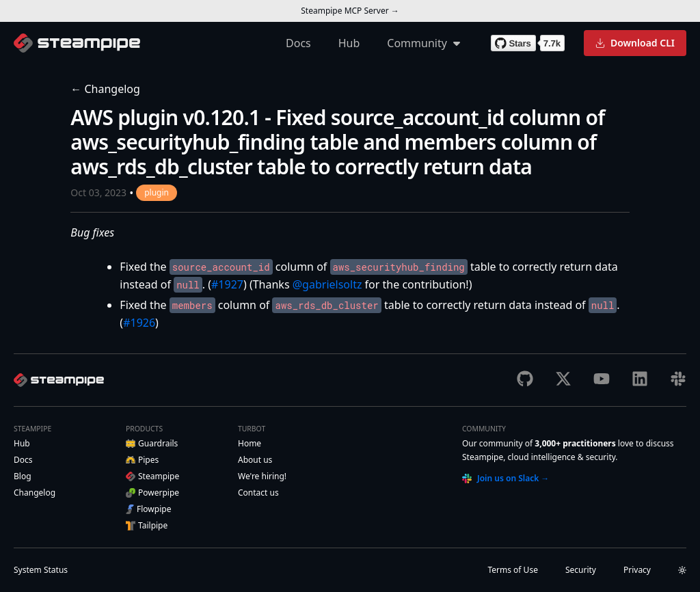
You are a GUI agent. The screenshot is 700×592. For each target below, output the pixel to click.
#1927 (227, 284)
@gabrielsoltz (327, 284)
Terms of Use (512, 570)
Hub (349, 43)
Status (41, 570)
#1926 (139, 323)
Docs (298, 43)
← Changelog (105, 89)
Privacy (637, 570)
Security (581, 570)
